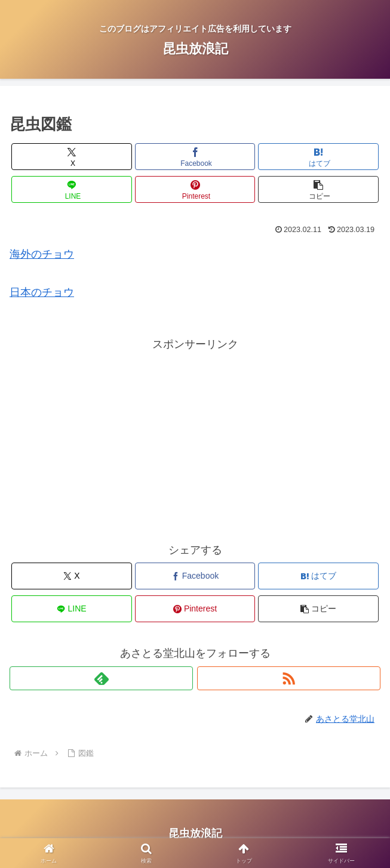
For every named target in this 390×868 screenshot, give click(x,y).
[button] (318, 189)
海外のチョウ (42, 254)
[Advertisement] (195, 437)
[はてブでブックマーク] (318, 157)
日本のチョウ (42, 292)
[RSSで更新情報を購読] (289, 678)
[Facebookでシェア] (195, 157)
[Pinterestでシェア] (195, 189)
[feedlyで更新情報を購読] (101, 678)
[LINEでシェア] (72, 189)
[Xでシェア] (72, 157)
